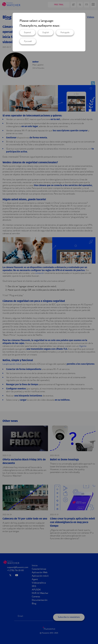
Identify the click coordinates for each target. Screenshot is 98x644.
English (46, 33)
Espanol (27, 33)
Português (65, 33)
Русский (28, 41)
